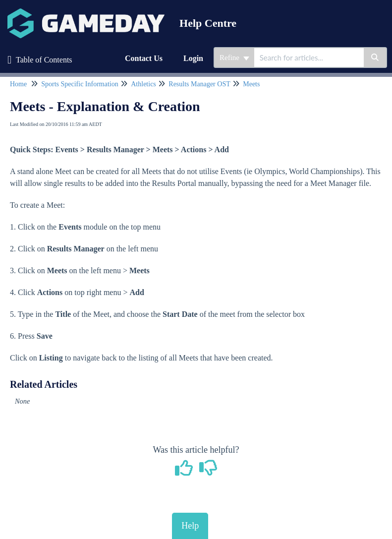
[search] (309, 58)
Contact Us (144, 58)
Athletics (143, 84)
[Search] (375, 58)
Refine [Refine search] (234, 58)
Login (193, 58)
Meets (251, 84)
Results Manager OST (199, 84)
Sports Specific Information (80, 84)
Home (18, 84)
